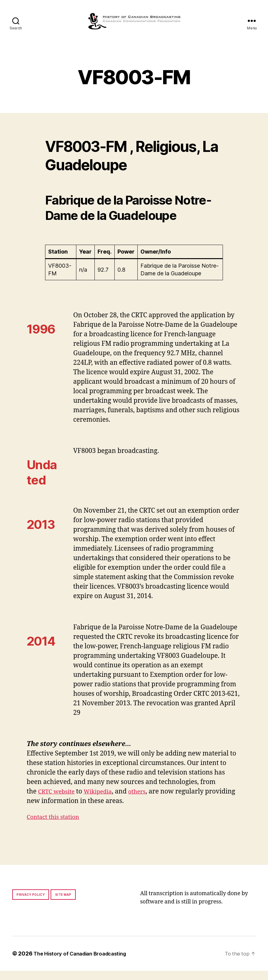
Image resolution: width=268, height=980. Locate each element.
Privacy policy (31, 904)
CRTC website (59, 801)
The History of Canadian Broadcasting (84, 963)
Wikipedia (104, 801)
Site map (63, 904)
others (146, 801)
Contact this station (56, 826)
